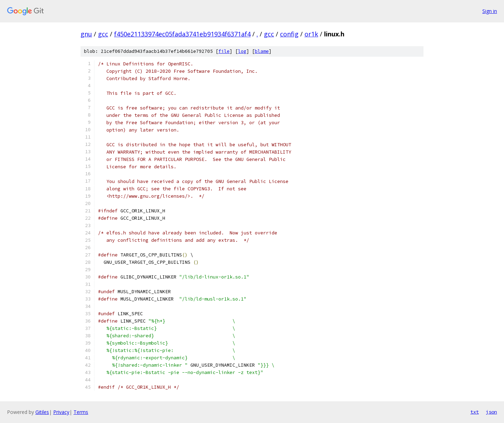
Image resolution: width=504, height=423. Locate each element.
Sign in (490, 11)
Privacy (61, 412)
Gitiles (42, 412)
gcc (103, 34)
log (242, 51)
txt (475, 412)
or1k (311, 34)
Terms (81, 412)
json (491, 412)
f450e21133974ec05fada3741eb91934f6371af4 (182, 34)
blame (262, 51)
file (224, 51)
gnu (86, 34)
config (289, 34)
